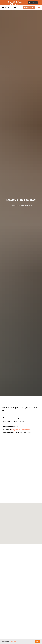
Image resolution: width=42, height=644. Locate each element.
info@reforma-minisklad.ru (21, 430)
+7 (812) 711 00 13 (11, 7)
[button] (29, 7)
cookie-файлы (13, 641)
